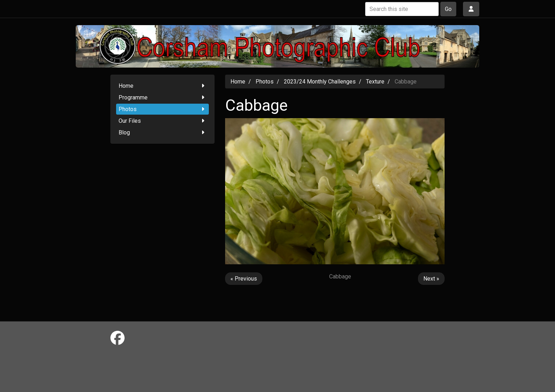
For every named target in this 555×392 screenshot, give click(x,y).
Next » (431, 279)
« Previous (244, 279)
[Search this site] (402, 9)
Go (448, 9)
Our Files (163, 121)
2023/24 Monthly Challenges (320, 82)
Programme (163, 97)
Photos (163, 109)
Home (163, 86)
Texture (375, 82)
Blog (163, 132)
